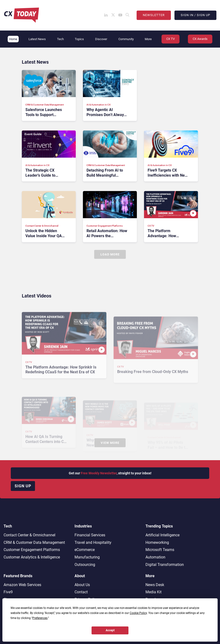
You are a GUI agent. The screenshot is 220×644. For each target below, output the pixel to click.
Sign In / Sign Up (195, 15)
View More (110, 443)
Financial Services (90, 535)
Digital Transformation (165, 565)
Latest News (37, 39)
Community (126, 39)
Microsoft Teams (160, 550)
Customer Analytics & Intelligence (32, 557)
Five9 (8, 592)
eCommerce (85, 550)
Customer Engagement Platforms (32, 550)
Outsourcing (85, 565)
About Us (82, 585)
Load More (110, 254)
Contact (81, 592)
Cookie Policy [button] (138, 613)
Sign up (23, 486)
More (148, 39)
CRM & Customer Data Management (34, 542)
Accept (110, 630)
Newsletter (154, 15)
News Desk (155, 585)
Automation (155, 557)
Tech (60, 39)
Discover (101, 39)
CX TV (171, 39)
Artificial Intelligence (162, 535)
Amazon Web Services (22, 585)
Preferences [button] (40, 618)
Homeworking (157, 542)
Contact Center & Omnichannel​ (29, 535)
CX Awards (200, 39)
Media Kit (153, 592)
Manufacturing (87, 557)
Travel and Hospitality (93, 542)
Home (13, 39)
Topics (79, 39)
